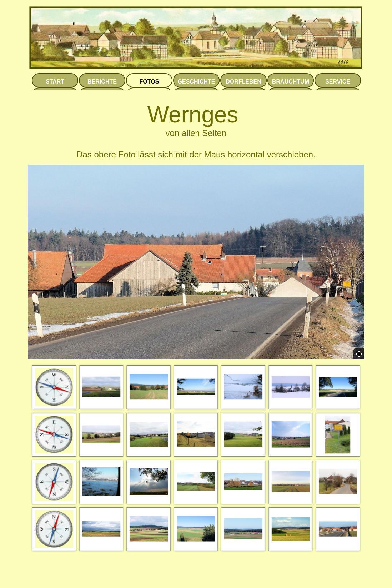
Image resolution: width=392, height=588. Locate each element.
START (55, 82)
